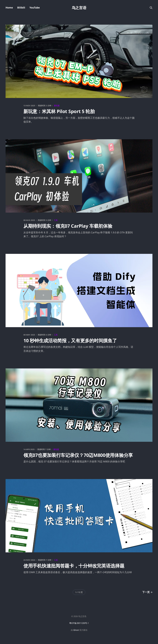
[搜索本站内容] (151, 8)
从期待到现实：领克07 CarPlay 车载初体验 (68, 226)
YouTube (35, 8)
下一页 (147, 592)
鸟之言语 (79, 8)
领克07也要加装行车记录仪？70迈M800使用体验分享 (78, 455)
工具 (56, 220)
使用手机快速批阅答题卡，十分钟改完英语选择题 (74, 566)
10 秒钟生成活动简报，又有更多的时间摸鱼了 (70, 340)
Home (9, 8)
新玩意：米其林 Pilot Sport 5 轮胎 (59, 111)
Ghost (76, 630)
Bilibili (21, 8)
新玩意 (57, 106)
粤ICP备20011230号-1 (79, 623)
